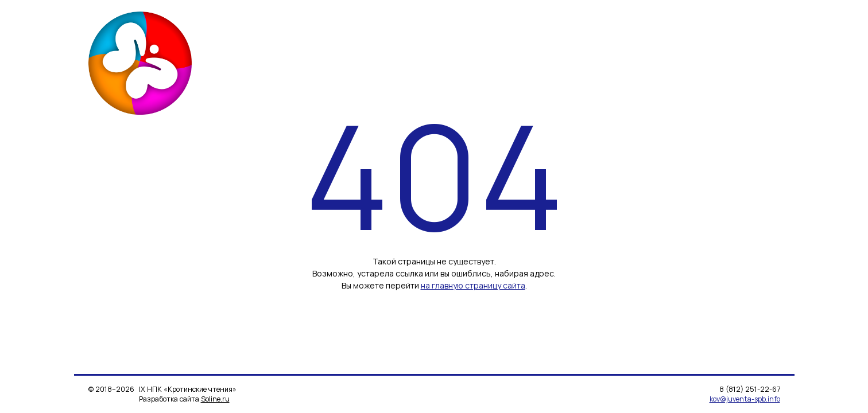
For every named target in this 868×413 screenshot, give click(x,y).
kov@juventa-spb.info (745, 399)
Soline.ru (215, 399)
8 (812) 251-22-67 (750, 389)
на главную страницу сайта (473, 285)
